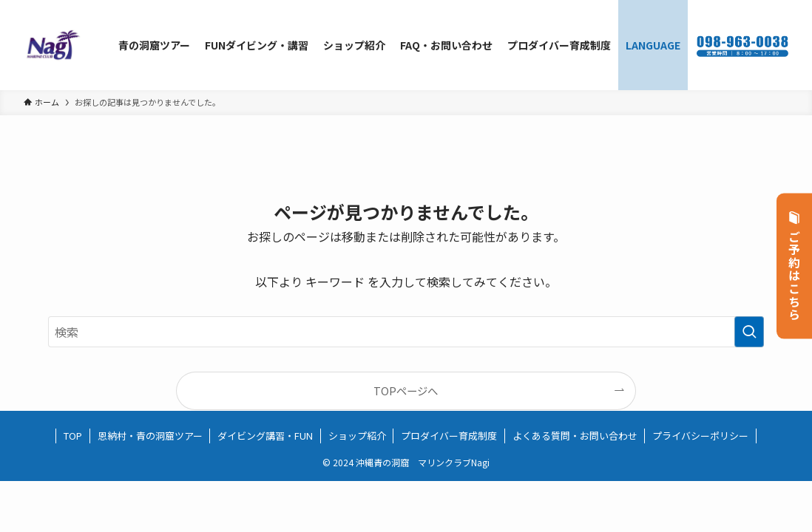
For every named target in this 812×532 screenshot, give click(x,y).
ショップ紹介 (357, 436)
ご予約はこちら (795, 266)
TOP (73, 436)
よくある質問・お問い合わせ (575, 436)
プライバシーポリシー (700, 436)
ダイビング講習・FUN (265, 436)
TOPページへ (406, 391)
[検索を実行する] (749, 332)
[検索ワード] (406, 332)
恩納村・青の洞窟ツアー (150, 436)
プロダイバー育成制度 (449, 436)
